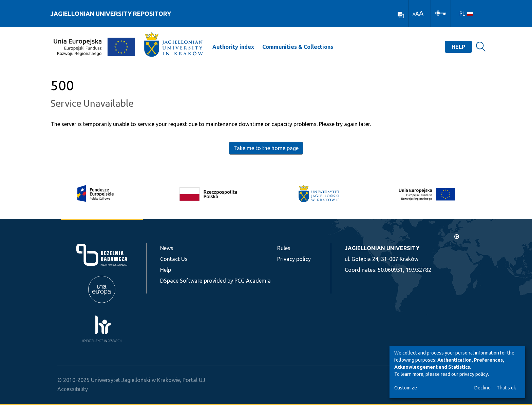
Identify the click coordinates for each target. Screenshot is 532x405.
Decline (482, 388)
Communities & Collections (298, 47)
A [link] (414, 14)
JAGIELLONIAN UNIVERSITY (382, 248)
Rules (284, 248)
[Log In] (441, 13)
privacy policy (474, 374)
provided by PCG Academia (237, 281)
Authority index (233, 47)
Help (458, 47)
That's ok (506, 388)
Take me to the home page (266, 148)
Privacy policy (294, 259)
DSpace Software (181, 281)
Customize (406, 388)
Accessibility (73, 389)
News (167, 248)
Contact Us (174, 259)
